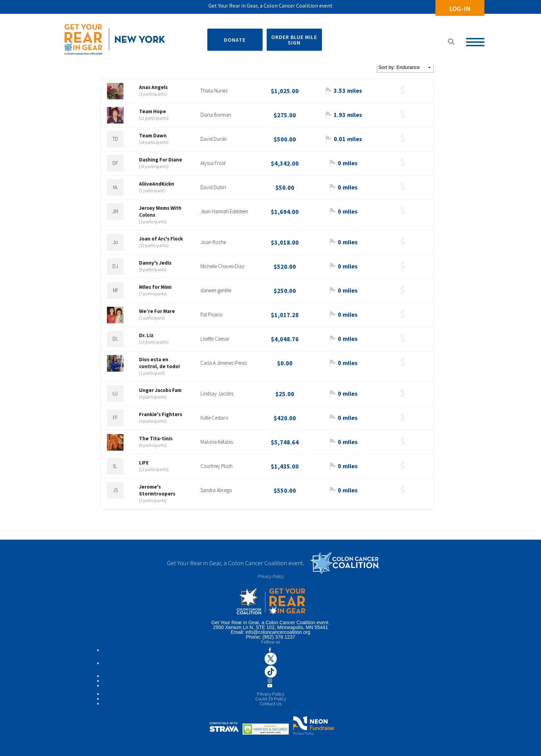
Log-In (460, 8)
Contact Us (271, 704)
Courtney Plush (217, 466)
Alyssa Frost (213, 163)
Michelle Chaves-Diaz (222, 266)
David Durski (214, 139)
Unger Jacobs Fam (160, 390)
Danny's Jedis (155, 263)
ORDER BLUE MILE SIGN (294, 40)
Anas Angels (153, 87)
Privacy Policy (270, 576)
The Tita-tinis (156, 438)
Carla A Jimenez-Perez (224, 363)
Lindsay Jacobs (217, 394)
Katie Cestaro (214, 418)
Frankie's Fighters (161, 414)
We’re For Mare (157, 311)
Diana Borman (216, 115)
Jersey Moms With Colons (160, 211)
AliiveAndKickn (157, 184)
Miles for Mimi (155, 287)
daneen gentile (216, 290)
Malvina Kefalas (217, 442)
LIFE (144, 463)
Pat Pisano (212, 315)
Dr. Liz (146, 335)
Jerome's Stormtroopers (157, 490)
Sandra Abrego (216, 490)
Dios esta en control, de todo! (159, 363)
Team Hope (153, 111)
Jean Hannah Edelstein (224, 211)
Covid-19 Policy (271, 699)
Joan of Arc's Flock (161, 239)
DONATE (235, 40)
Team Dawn (153, 135)
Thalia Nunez (214, 91)
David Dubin (213, 187)
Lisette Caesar (215, 339)
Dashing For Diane (161, 160)
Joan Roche (213, 242)
